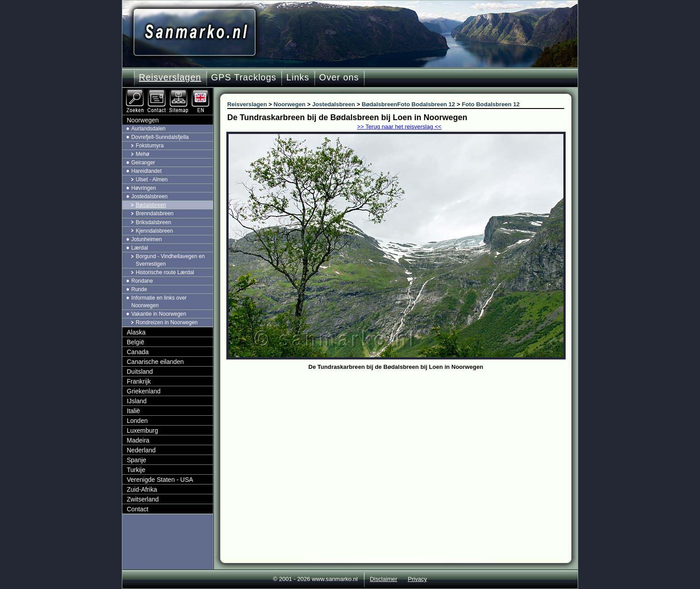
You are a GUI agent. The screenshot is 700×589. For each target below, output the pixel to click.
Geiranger (143, 163)
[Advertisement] (402, 440)
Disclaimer (384, 579)
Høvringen (144, 188)
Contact (137, 509)
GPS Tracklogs (244, 77)
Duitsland (140, 372)
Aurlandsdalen (148, 129)
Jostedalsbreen (149, 196)
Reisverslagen (170, 77)
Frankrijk (139, 381)
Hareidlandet (146, 171)
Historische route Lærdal (165, 272)
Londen (137, 421)
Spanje (137, 460)
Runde (139, 289)
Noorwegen (143, 120)
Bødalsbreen (151, 205)
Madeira (138, 440)
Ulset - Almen (152, 180)
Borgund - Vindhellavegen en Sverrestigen (170, 260)
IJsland (137, 401)
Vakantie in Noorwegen (159, 314)
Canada (138, 352)
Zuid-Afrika (142, 489)
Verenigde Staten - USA (160, 480)
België (135, 342)
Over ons (339, 77)
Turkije (136, 470)
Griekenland (144, 391)
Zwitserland (143, 499)
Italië (133, 411)
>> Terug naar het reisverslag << (399, 127)
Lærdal (140, 248)
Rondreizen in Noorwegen (167, 322)
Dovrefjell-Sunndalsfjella (160, 137)
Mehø (143, 154)
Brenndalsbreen (155, 213)
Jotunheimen (147, 239)
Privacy (417, 579)
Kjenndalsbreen (154, 231)
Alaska (136, 332)
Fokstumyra (150, 146)
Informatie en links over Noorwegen (159, 302)
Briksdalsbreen (153, 222)
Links (298, 77)
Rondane (142, 281)
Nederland (141, 450)
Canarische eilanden (155, 362)
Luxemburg (142, 430)
